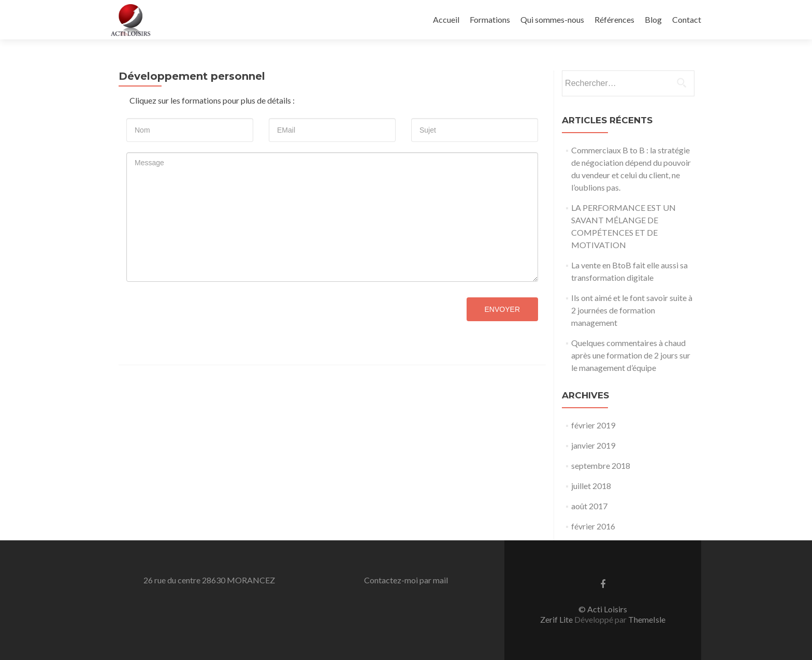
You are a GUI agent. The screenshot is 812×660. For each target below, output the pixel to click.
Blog (653, 19)
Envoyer (502, 309)
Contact (687, 19)
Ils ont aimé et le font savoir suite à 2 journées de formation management (632, 310)
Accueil (446, 19)
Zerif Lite (557, 619)
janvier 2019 (593, 445)
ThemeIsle (647, 619)
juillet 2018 (591, 486)
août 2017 (589, 506)
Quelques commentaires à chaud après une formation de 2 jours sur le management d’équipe (631, 355)
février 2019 (593, 425)
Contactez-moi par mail (406, 580)
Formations (490, 19)
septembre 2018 (601, 465)
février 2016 (593, 526)
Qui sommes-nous (552, 19)
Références (614, 19)
